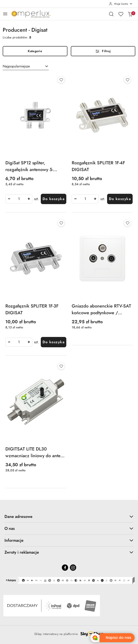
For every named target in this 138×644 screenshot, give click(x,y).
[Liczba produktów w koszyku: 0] (130, 14)
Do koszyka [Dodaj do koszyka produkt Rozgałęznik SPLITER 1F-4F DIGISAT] (120, 199)
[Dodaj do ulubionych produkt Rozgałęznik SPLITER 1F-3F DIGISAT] (61, 223)
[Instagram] (73, 568)
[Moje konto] (121, 4)
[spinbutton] (19, 199)
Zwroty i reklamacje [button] (69, 552)
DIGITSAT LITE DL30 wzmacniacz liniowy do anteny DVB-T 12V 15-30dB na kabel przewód (35, 452)
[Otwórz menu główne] (5, 14)
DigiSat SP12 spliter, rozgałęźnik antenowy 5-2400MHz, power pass (29, 166)
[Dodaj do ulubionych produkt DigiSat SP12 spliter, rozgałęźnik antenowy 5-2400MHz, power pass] (61, 80)
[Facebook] (65, 568)
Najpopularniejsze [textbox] (16, 66)
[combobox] (26, 66)
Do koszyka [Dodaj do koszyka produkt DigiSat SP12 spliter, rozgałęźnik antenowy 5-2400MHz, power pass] (54, 199)
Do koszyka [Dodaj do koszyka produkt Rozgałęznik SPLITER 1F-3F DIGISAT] (54, 342)
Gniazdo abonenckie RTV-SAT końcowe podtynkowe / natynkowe (101, 310)
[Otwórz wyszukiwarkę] (111, 14)
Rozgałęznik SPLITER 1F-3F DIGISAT (32, 309)
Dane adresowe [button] (69, 517)
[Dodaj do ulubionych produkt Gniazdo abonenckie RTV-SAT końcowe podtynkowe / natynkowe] (127, 223)
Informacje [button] (69, 540)
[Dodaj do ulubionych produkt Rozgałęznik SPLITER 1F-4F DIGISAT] (127, 80)
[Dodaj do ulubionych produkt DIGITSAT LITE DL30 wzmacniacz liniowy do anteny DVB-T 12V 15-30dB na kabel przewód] (61, 366)
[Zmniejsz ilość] (9, 199)
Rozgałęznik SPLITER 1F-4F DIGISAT (98, 166)
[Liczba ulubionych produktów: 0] (121, 14)
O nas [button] (69, 528)
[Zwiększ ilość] (29, 199)
